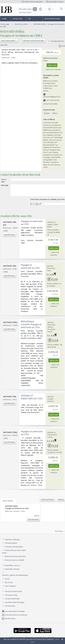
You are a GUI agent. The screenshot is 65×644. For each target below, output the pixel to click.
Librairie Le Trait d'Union (52, 436)
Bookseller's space (55, 2)
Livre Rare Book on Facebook (15, 617)
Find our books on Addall (13, 562)
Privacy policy (9, 608)
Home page (4, 19)
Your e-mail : (4, 181)
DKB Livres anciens (50, 58)
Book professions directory (52, 19)
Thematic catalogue (11, 542)
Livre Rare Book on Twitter (13, 614)
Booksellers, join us (11, 568)
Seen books (8, 503)
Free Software (10, 588)
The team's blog (9, 597)
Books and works (18, 19)
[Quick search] (27, 9)
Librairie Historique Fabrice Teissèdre (51, 328)
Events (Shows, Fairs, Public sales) (14, 554)
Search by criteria (25, 12)
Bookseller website (11, 571)
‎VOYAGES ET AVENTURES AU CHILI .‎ (32, 401)
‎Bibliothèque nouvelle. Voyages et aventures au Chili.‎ (31, 327)
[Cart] (40, 9)
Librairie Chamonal (51, 269)
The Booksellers (33, 19)
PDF (62, 46)
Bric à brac (9, 585)
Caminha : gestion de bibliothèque (15, 577)
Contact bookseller (50, 104)
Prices (7, 581)
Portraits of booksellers (14, 549)
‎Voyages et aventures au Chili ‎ (30, 269)
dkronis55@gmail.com (52, 97)
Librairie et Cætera (51, 226)
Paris (45, 61)
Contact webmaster (11, 601)
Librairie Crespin (50, 400)
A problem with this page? (13, 605)
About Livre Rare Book (13, 594)
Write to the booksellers (32, 2)
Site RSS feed (9, 621)
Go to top (60, 533)
